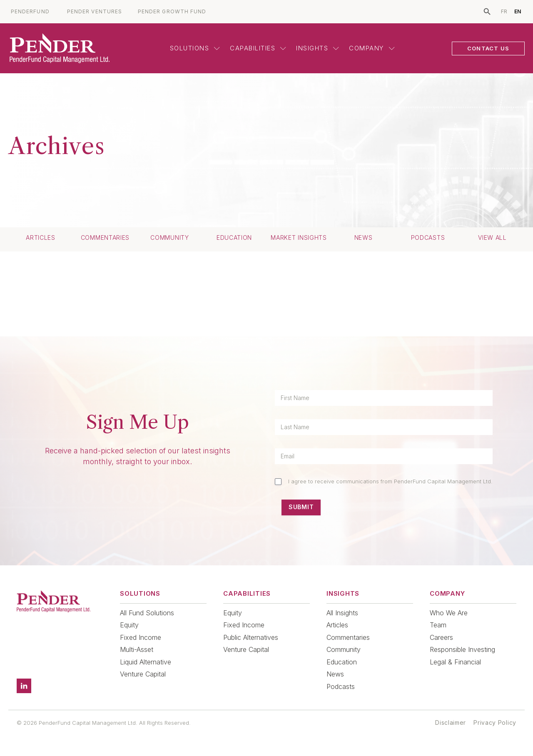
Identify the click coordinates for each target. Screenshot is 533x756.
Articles (41, 238)
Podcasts (428, 238)
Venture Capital (143, 674)
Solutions (195, 48)
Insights (318, 48)
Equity (129, 625)
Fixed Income (141, 637)
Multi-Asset (137, 649)
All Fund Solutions (147, 613)
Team (438, 625)
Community (169, 238)
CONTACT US (488, 48)
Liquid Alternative (146, 662)
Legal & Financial (455, 662)
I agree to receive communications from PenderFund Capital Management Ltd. (390, 481)
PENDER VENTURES (95, 12)
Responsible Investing (462, 649)
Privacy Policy (495, 722)
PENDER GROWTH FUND (172, 12)
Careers (441, 637)
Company (372, 48)
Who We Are (449, 613)
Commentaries (105, 238)
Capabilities (258, 48)
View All (492, 238)
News (364, 238)
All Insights (342, 613)
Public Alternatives (251, 637)
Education (234, 238)
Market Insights (299, 238)
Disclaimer (451, 722)
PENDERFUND (30, 12)
